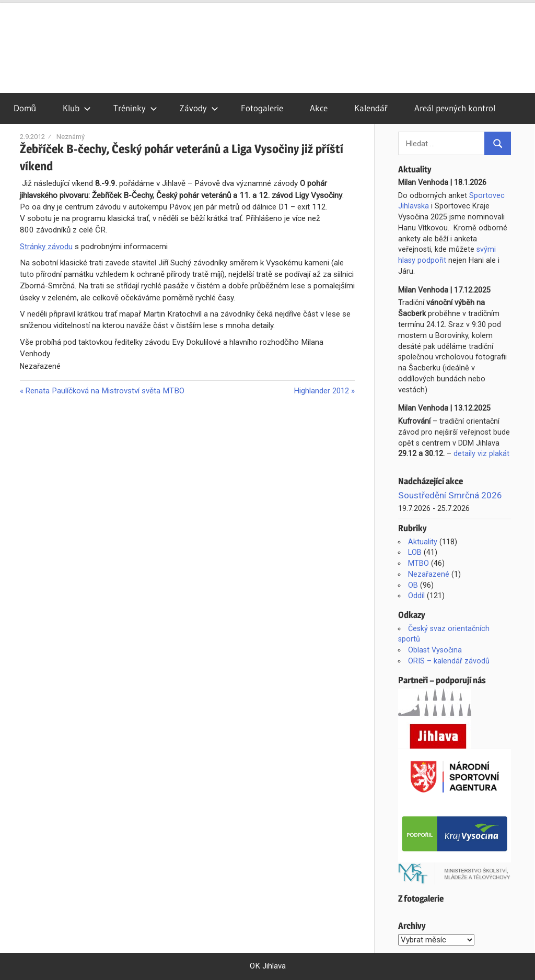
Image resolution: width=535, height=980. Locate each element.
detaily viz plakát (481, 453)
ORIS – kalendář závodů (449, 661)
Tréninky (135, 108)
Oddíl (416, 596)
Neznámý (71, 137)
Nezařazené (429, 574)
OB (413, 585)
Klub (77, 108)
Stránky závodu (46, 247)
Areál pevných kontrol (455, 108)
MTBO (418, 563)
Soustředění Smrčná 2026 (450, 495)
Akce (319, 108)
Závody (199, 108)
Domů (25, 108)
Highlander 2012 (321, 391)
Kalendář (371, 108)
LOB (415, 552)
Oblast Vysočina (435, 650)
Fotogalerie (262, 108)
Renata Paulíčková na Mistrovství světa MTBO (104, 391)
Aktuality (423, 542)
